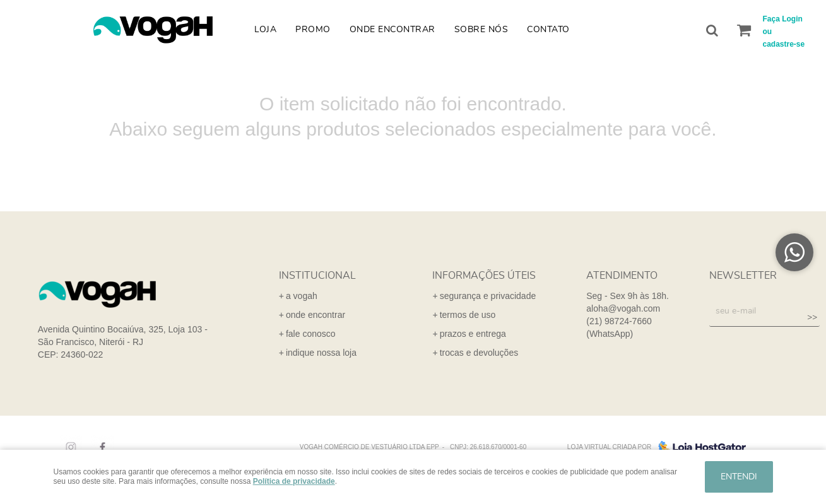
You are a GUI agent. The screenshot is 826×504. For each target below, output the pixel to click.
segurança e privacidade (488, 296)
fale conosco (311, 334)
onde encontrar (316, 315)
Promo (313, 30)
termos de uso (468, 315)
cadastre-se (784, 44)
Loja (265, 30)
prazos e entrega (473, 334)
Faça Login (783, 19)
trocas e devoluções (479, 353)
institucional (317, 276)
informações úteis (484, 276)
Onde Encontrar (392, 30)
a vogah (302, 296)
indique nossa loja (321, 353)
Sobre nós (481, 30)
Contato (548, 30)
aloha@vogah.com (623, 308)
